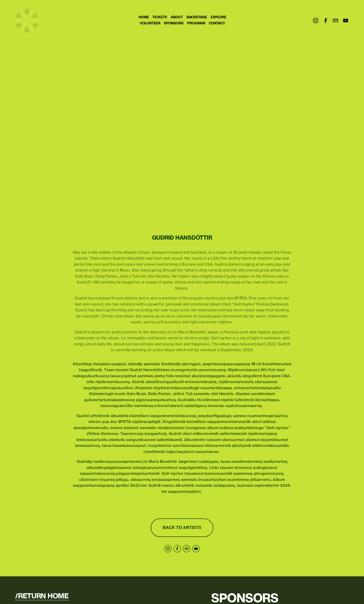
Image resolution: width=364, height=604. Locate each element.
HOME (144, 17)
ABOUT (177, 17)
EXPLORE (218, 17)
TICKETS (160, 17)
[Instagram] (316, 21)
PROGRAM (196, 23)
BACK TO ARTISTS (182, 528)
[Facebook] (326, 21)
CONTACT (217, 23)
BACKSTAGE (197, 17)
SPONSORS (174, 23)
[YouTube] (346, 21)
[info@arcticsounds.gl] (336, 21)
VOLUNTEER (150, 23)
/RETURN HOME (42, 596)
